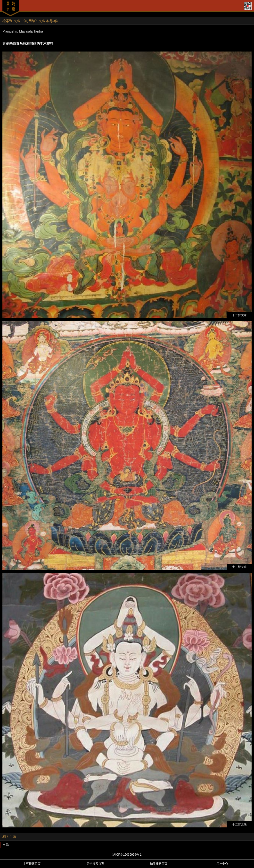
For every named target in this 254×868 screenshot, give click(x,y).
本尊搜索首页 (32, 864)
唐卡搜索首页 (95, 864)
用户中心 (222, 864)
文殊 (6, 845)
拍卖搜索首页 (159, 864)
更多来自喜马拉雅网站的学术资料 (28, 43)
